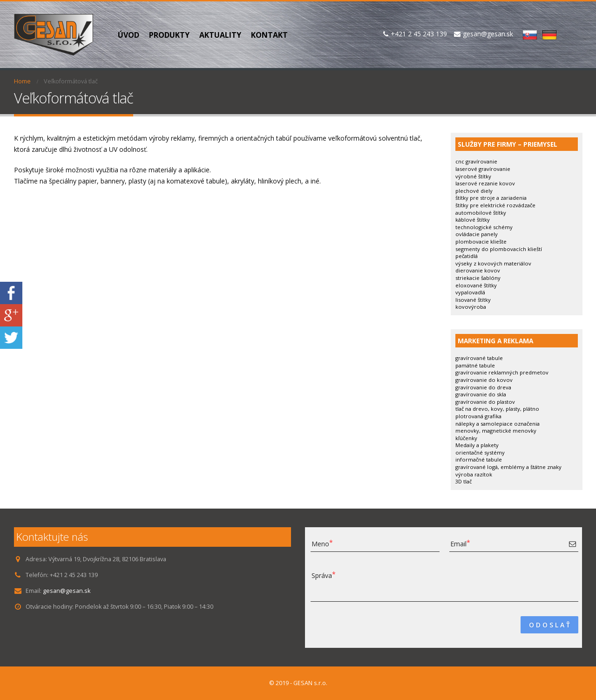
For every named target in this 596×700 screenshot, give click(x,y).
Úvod (129, 35)
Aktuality (220, 35)
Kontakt (269, 35)
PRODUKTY (169, 35)
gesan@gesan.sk (67, 591)
